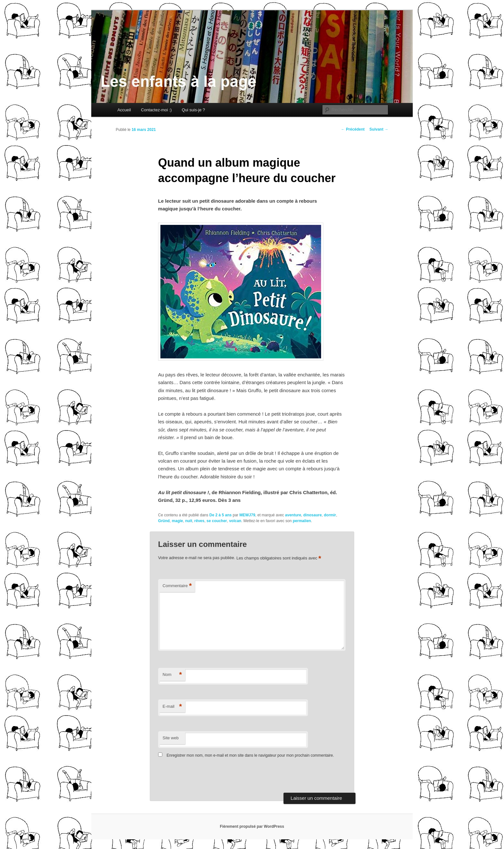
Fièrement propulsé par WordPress (252, 826)
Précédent (353, 129)
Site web (171, 738)
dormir (330, 515)
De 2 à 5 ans (220, 515)
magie (178, 521)
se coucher (217, 521)
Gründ (164, 521)
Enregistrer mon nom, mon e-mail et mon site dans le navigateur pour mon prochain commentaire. (250, 755)
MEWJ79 (247, 515)
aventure (293, 515)
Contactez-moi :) (156, 110)
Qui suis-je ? (193, 110)
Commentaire (177, 586)
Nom (172, 675)
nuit (189, 521)
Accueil (124, 110)
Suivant (379, 129)
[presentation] (202, 777)
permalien (302, 521)
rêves (199, 521)
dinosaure (312, 515)
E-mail (172, 707)
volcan (235, 521)
